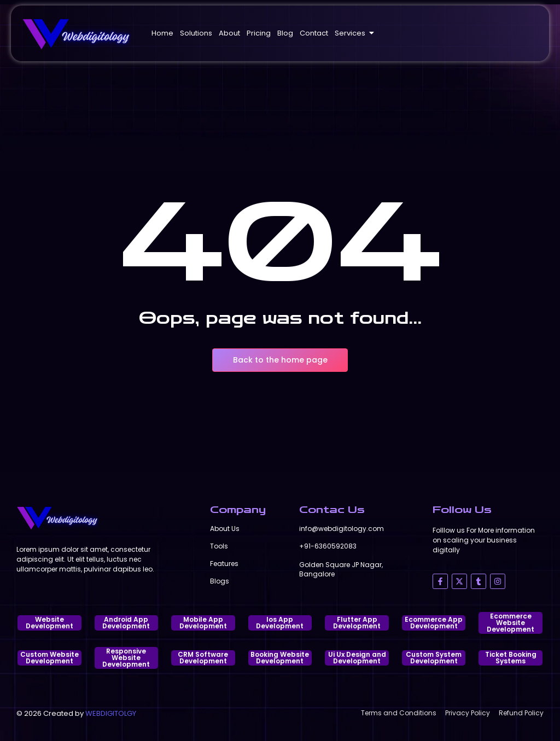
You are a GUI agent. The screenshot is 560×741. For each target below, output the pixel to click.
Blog (285, 33)
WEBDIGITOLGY (111, 713)
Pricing (259, 33)
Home (162, 33)
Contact (314, 33)
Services (352, 33)
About (229, 33)
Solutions (196, 33)
